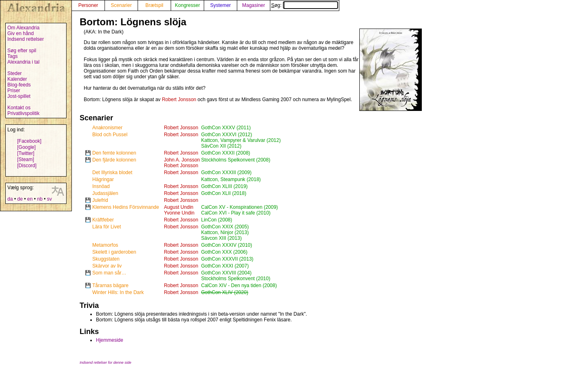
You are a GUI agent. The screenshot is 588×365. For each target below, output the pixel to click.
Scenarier (121, 5)
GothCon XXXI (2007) (225, 266)
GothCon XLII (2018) (224, 193)
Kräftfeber (103, 220)
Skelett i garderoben (114, 252)
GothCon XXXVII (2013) (227, 259)
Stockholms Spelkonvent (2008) (235, 160)
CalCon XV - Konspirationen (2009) (239, 207)
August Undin (178, 207)
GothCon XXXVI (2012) (226, 135)
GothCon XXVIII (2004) (226, 273)
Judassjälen (105, 193)
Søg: (305, 5)
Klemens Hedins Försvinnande (126, 207)
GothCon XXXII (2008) (225, 153)
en (30, 199)
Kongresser (187, 5)
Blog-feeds (19, 85)
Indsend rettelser (26, 39)
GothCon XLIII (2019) (224, 186)
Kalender (17, 79)
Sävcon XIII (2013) (221, 238)
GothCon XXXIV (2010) (226, 245)
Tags (12, 56)
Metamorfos (105, 245)
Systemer (221, 5)
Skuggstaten (106, 259)
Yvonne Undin (179, 213)
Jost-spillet (19, 96)
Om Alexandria (23, 28)
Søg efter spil (22, 51)
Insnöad (101, 186)
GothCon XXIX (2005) (225, 227)
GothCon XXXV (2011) (226, 128)
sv (49, 199)
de (20, 199)
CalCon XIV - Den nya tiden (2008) (239, 285)
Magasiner (254, 5)
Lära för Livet (107, 227)
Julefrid (100, 200)
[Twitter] (26, 153)
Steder (14, 73)
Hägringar (103, 179)
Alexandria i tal (23, 62)
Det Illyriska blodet (112, 173)
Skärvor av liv (107, 266)
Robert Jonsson (179, 100)
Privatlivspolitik (23, 113)
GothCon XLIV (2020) (224, 292)
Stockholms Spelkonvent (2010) (235, 279)
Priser (14, 91)
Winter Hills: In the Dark (118, 292)
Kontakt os (19, 108)
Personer (88, 5)
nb (40, 199)
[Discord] (27, 166)
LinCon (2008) (216, 220)
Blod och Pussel (110, 135)
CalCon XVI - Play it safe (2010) (236, 213)
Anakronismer (107, 128)
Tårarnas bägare (110, 285)
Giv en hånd (21, 33)
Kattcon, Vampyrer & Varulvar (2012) (241, 140)
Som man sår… (109, 273)
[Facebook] (29, 141)
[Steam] (26, 159)
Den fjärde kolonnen (114, 160)
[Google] (26, 147)
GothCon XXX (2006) (224, 252)
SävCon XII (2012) (221, 146)
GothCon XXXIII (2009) (226, 173)
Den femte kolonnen (114, 153)
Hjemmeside (110, 340)
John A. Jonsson (182, 160)
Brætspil (154, 5)
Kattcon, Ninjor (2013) (225, 232)
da (10, 199)
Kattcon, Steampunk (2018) (231, 179)
